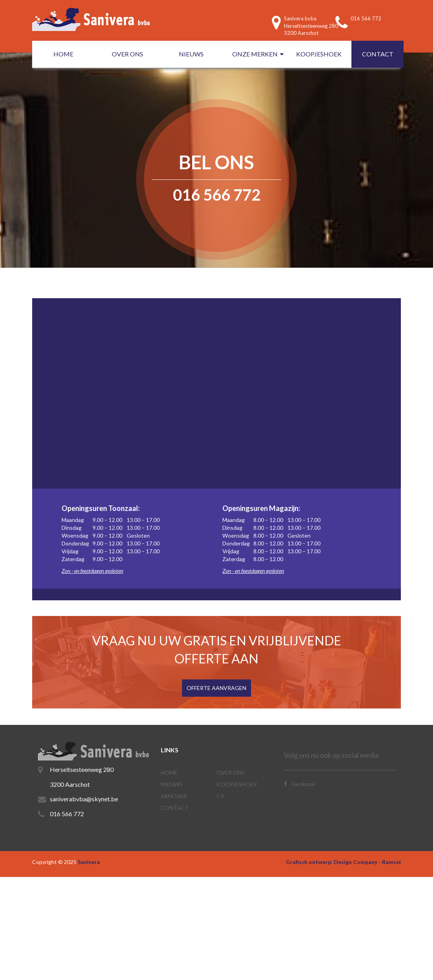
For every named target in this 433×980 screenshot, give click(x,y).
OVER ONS (127, 54)
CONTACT (378, 54)
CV (220, 796)
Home (169, 773)
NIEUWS (191, 54)
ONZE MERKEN (255, 54)
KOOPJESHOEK (319, 54)
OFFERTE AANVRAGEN (216, 688)
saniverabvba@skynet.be (84, 799)
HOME (63, 54)
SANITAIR (174, 796)
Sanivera (89, 862)
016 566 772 (67, 814)
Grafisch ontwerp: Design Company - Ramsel (343, 862)
